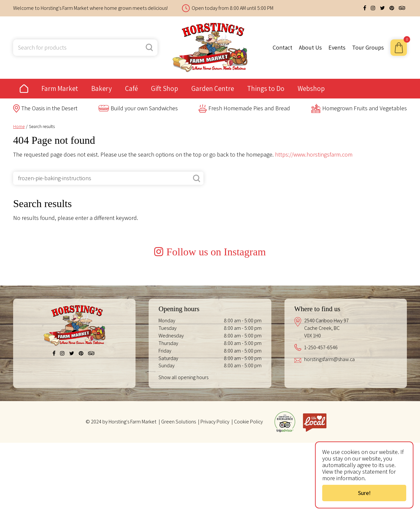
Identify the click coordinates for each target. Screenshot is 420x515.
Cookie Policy (248, 494)
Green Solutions (178, 494)
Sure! (364, 493)
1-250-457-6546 (321, 420)
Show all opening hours (183, 450)
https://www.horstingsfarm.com (314, 154)
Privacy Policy (215, 494)
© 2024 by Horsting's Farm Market (121, 494)
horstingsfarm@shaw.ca (329, 431)
